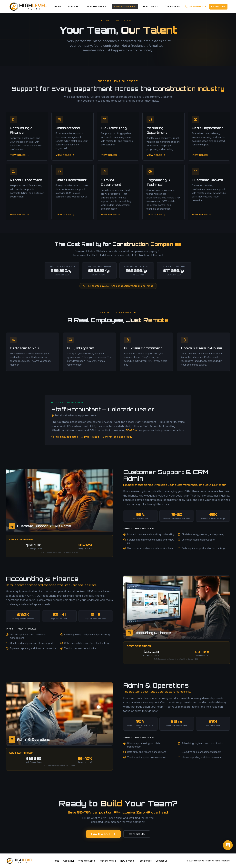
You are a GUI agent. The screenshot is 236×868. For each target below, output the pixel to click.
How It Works (151, 6)
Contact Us (218, 6)
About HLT (74, 6)
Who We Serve (97, 6)
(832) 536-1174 (196, 6)
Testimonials (173, 6)
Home (58, 6)
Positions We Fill (125, 6)
